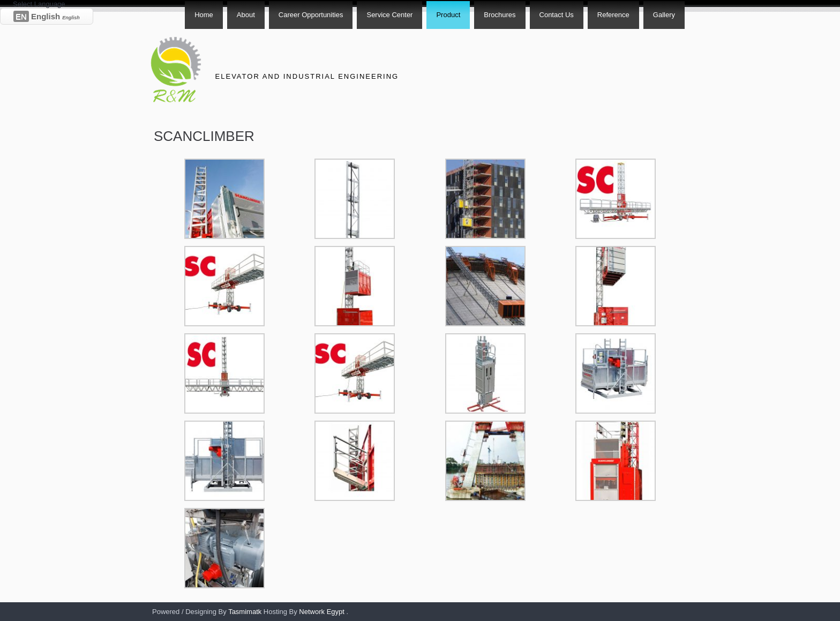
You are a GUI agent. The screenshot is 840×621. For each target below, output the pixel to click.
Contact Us (557, 15)
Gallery (664, 15)
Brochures (500, 15)
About (246, 15)
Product (448, 15)
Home (204, 15)
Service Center (389, 15)
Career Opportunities (311, 15)
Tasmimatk (245, 612)
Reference (613, 15)
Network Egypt (322, 612)
